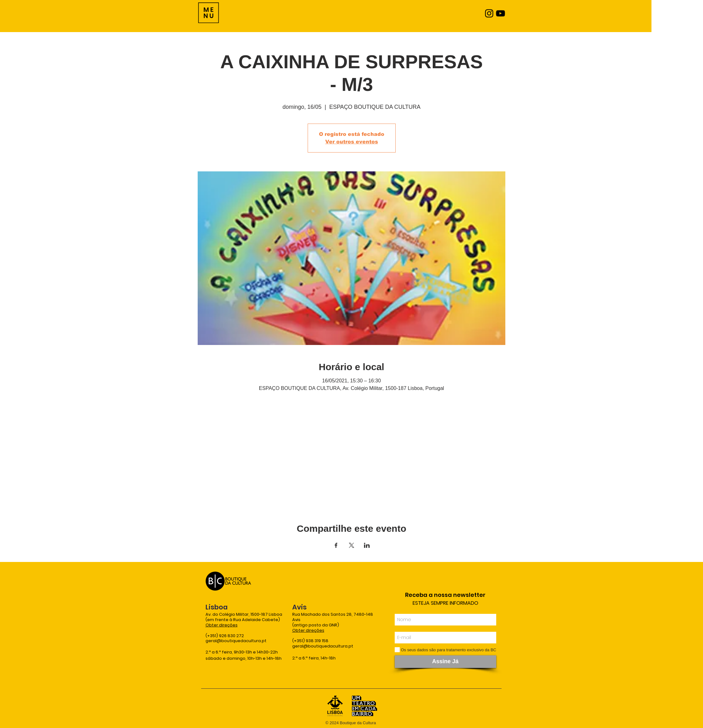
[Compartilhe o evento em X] (351, 545)
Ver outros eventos (352, 142)
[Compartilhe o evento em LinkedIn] (367, 545)
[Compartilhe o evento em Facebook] (336, 545)
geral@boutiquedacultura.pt (236, 641)
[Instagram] (489, 13)
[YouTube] (500, 13)
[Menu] (209, 13)
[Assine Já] (445, 662)
